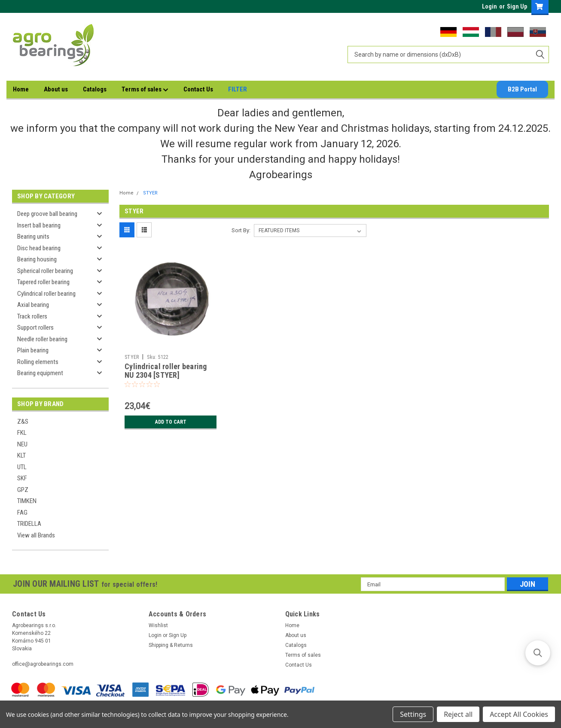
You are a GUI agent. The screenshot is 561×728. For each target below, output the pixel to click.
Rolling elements (38, 362)
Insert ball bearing (39, 225)
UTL (22, 467)
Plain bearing (33, 350)
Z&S (23, 422)
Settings (413, 714)
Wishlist (158, 625)
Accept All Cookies (519, 714)
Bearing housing (37, 259)
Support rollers (35, 328)
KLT (21, 455)
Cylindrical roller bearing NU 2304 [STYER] (166, 371)
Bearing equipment (40, 373)
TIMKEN (27, 501)
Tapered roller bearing (43, 282)
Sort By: (241, 230)
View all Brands (36, 535)
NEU (22, 444)
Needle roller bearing (42, 339)
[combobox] (448, 55)
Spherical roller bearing (45, 271)
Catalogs (95, 89)
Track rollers (32, 316)
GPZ (23, 490)
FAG (22, 513)
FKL (22, 433)
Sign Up (517, 6)
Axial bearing (33, 305)
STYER (150, 193)
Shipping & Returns (171, 645)
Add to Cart (171, 422)
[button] (538, 653)
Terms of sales (145, 90)
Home (21, 89)
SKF (22, 478)
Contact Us (198, 89)
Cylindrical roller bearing (46, 294)
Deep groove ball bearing (47, 214)
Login (489, 6)
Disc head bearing (39, 248)
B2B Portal (522, 89)
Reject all (458, 714)
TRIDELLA (29, 524)
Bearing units (33, 237)
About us (56, 89)
